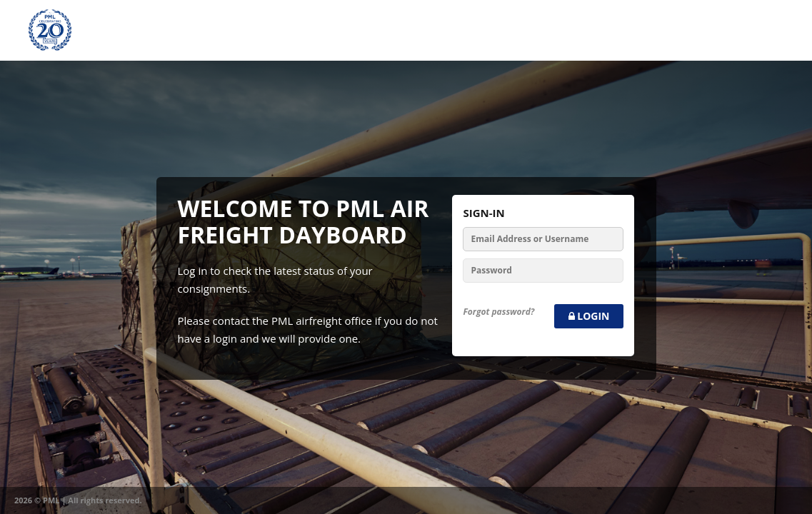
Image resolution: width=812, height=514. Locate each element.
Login (589, 316)
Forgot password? (498, 312)
